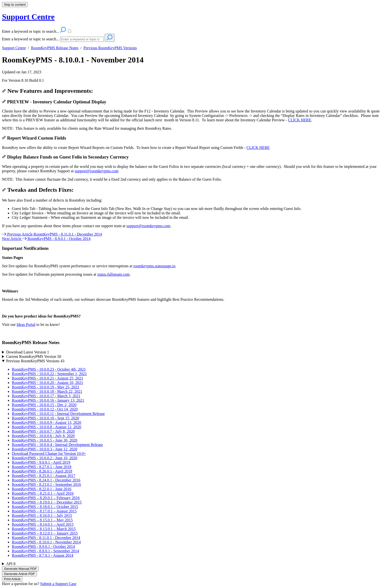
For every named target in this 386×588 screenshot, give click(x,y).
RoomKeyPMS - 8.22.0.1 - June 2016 (42, 489)
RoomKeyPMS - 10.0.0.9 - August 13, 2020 (47, 422)
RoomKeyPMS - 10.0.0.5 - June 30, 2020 (45, 440)
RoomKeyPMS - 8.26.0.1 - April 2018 (42, 471)
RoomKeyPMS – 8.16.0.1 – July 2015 (42, 516)
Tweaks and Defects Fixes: (38, 190)
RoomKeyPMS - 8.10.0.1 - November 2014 (73, 60)
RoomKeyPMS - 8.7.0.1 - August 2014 (43, 555)
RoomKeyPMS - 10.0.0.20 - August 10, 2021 (48, 383)
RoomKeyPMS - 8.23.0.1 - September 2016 (46, 485)
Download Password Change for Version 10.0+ (49, 453)
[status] (193, 80)
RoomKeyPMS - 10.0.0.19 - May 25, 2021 (46, 387)
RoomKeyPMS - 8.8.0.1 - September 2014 (45, 551)
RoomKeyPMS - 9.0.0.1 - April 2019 (41, 462)
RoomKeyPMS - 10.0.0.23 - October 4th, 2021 (49, 369)
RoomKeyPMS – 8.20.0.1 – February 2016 (46, 498)
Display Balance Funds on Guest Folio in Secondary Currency (65, 157)
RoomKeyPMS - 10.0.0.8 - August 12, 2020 (47, 427)
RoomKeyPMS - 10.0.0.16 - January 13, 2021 (48, 400)
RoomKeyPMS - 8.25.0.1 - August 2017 (44, 476)
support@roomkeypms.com (96, 171)
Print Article (12, 579)
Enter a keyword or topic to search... (31, 39)
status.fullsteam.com (113, 274)
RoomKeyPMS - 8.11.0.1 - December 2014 (46, 538)
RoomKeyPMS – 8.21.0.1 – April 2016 (43, 493)
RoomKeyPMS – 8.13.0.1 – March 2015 (44, 529)
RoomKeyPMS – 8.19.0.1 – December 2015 (47, 502)
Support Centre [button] (28, 17)
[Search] (82, 39)
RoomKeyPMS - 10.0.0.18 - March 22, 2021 (47, 391)
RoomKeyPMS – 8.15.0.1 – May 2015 (42, 520)
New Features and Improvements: (48, 91)
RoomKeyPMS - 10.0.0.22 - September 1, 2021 (49, 374)
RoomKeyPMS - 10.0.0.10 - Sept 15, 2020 (45, 418)
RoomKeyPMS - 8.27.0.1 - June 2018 (42, 467)
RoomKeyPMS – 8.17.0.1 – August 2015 (44, 511)
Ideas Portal (26, 325)
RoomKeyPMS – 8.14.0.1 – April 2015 (43, 524)
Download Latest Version (28, 352)
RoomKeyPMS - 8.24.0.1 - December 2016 (46, 480)
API (11, 564)
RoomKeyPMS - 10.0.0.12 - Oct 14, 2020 (45, 409)
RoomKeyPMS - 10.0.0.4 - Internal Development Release (57, 445)
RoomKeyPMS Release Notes (55, 48)
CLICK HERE (300, 120)
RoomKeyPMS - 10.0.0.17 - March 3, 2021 (46, 396)
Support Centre (14, 48)
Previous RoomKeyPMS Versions (110, 48)
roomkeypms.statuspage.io (154, 266)
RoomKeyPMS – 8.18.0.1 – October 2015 (45, 507)
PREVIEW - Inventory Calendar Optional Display (54, 102)
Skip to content (15, 5)
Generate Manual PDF (20, 569)
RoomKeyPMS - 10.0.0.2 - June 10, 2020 (45, 458)
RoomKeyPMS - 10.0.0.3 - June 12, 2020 (45, 449)
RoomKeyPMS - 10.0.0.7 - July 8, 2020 (43, 431)
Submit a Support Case (58, 584)
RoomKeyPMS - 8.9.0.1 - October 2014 (43, 547)
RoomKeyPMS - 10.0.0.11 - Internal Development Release (58, 414)
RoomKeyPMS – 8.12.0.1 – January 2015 (45, 533)
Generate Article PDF (19, 574)
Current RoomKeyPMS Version (34, 357)
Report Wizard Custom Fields (34, 138)
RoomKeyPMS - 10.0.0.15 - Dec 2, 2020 (44, 405)
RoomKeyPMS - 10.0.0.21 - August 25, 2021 (48, 378)
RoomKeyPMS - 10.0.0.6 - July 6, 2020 (43, 436)
